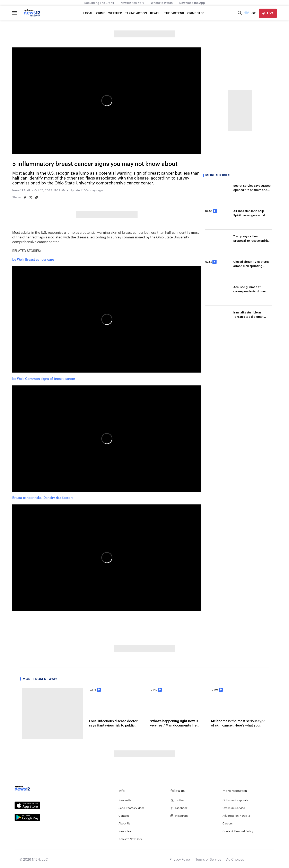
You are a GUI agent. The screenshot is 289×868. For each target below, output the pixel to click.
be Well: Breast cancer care (33, 260)
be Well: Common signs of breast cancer (44, 379)
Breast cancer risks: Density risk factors (43, 498)
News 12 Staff (21, 191)
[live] (268, 13)
